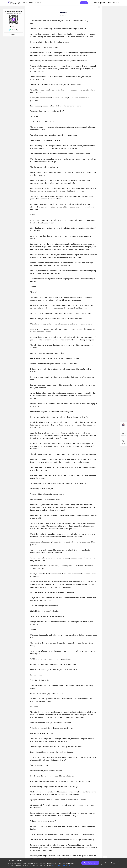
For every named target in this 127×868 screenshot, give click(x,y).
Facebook (13, 34)
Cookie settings (110, 863)
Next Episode (114, 3)
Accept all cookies (90, 863)
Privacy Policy (66, 865)
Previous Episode (98, 3)
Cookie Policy (56, 865)
